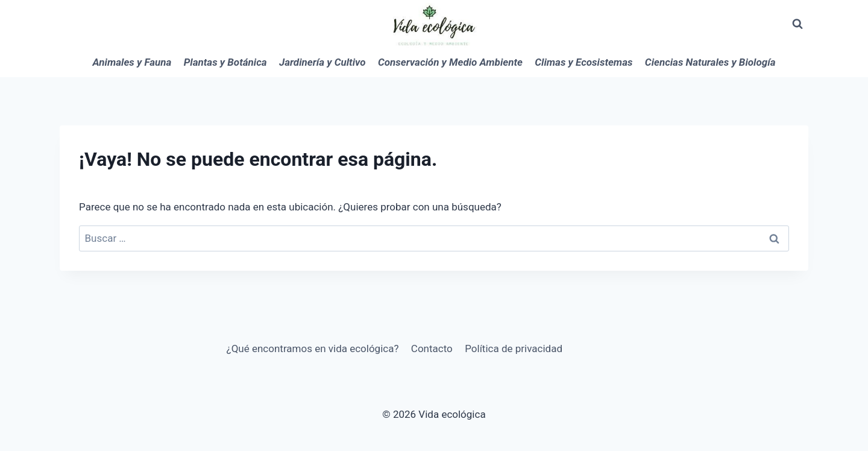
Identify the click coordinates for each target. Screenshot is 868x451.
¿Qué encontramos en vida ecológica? (313, 348)
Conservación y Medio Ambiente (450, 62)
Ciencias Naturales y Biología (710, 62)
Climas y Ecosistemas (583, 62)
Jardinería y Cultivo (322, 62)
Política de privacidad (514, 348)
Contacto (432, 348)
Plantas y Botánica (225, 62)
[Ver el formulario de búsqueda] (797, 24)
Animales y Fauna (132, 62)
